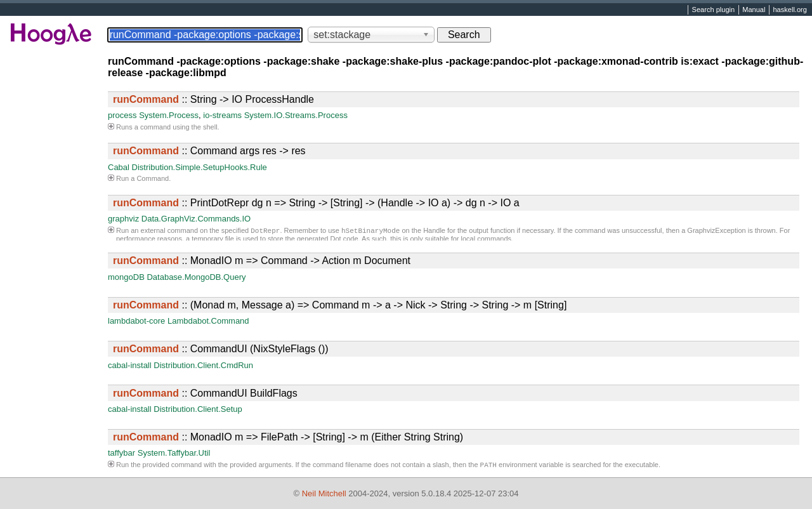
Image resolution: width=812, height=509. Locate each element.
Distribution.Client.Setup (198, 409)
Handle (434, 232)
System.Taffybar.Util (174, 453)
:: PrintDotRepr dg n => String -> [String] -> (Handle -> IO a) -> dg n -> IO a (316, 203)
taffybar (121, 453)
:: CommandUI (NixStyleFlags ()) (221, 349)
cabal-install (130, 365)
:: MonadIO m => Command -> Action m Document (262, 261)
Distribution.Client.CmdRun (203, 365)
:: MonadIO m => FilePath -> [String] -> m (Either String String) (288, 437)
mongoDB (126, 277)
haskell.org (789, 10)
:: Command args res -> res (209, 151)
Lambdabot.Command (208, 321)
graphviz (123, 219)
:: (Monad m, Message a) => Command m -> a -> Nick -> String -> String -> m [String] (340, 305)
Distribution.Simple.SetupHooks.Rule (200, 167)
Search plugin (714, 10)
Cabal (119, 167)
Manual (754, 10)
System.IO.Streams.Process (296, 115)
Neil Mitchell (324, 493)
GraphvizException (716, 232)
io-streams (222, 115)
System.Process (169, 115)
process (122, 115)
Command (153, 178)
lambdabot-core (136, 321)
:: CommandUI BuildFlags (205, 393)
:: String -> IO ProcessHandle (213, 99)
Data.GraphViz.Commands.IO (196, 219)
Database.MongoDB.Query (196, 277)
